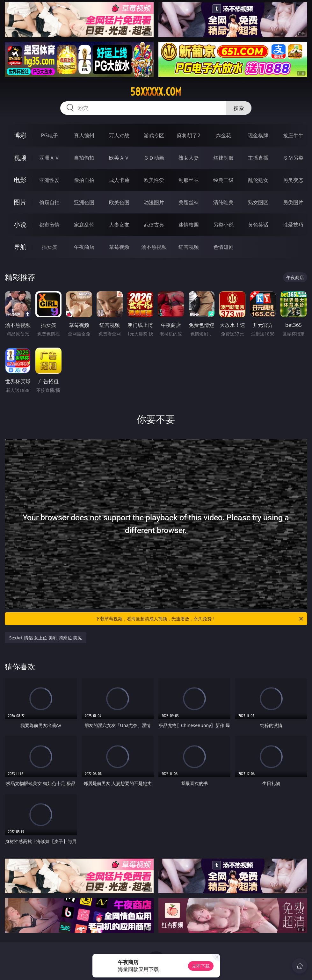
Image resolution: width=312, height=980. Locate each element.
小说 (20, 224)
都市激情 (49, 225)
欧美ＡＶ (119, 158)
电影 (20, 180)
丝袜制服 (223, 158)
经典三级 (223, 180)
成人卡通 (119, 180)
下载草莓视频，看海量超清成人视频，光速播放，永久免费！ (200, 619)
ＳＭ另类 (293, 158)
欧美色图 (119, 202)
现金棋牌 (258, 135)
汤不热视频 (154, 247)
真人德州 (84, 135)
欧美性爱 (154, 180)
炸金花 (223, 135)
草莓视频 (119, 247)
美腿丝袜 (189, 202)
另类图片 (293, 202)
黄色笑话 (258, 225)
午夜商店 (84, 247)
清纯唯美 (223, 202)
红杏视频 (189, 247)
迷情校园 (189, 225)
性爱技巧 (293, 225)
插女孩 (49, 247)
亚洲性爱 (49, 180)
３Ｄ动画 (154, 158)
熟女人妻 (189, 158)
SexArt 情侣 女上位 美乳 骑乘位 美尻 (46, 638)
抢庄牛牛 (293, 135)
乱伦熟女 (258, 180)
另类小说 (223, 225)
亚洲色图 (84, 202)
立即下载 (201, 966)
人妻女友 (119, 225)
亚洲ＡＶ (49, 158)
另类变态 (293, 180)
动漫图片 (154, 202)
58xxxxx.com (156, 92)
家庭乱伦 (84, 225)
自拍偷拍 (84, 158)
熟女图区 (258, 202)
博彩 (20, 135)
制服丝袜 (189, 180)
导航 (20, 247)
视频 (20, 158)
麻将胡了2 (189, 135)
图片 (20, 202)
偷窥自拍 (49, 202)
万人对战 (119, 135)
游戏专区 (154, 135)
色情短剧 (223, 247)
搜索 (239, 108)
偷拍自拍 (84, 180)
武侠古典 (154, 225)
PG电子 (50, 135)
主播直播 (258, 158)
